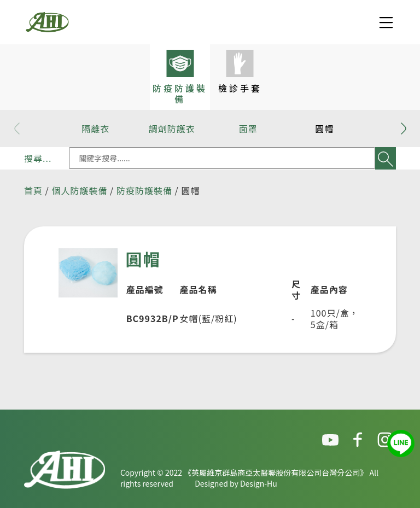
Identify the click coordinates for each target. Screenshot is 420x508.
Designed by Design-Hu (236, 483)
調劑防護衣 (172, 129)
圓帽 (324, 129)
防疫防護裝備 (144, 190)
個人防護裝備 (79, 190)
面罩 (248, 129)
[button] (403, 129)
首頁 (33, 190)
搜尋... (38, 158)
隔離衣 (95, 129)
